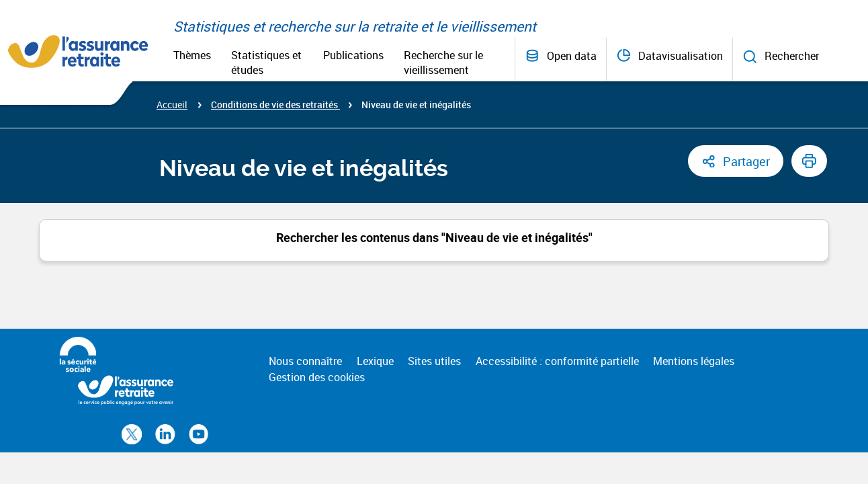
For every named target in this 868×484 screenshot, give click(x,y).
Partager (746, 161)
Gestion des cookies (317, 377)
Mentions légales (694, 361)
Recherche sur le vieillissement (443, 63)
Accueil (172, 105)
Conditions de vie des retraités (275, 105)
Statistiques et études (266, 63)
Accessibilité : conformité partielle (557, 361)
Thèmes (192, 55)
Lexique (375, 361)
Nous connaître (305, 361)
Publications (353, 55)
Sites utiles (434, 361)
